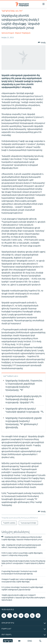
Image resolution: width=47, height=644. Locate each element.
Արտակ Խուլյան (8, 33)
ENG (30, 641)
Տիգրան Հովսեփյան (23, 33)
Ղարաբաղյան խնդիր (12, 11)
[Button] (42, 42)
